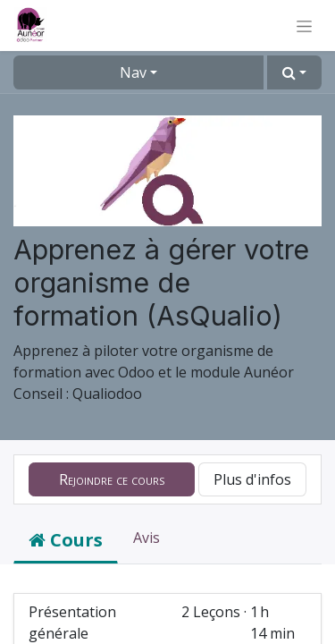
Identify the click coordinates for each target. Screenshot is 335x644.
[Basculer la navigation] (304, 25)
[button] (294, 72)
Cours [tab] (66, 540)
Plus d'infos (252, 479)
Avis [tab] (147, 538)
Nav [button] (133, 72)
